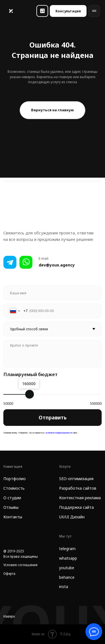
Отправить (53, 417)
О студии (12, 498)
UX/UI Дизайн (72, 517)
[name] (53, 293)
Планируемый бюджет (31, 374)
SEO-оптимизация (76, 479)
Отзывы (11, 507)
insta (64, 587)
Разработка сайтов (78, 488)
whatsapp (68, 558)
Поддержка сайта (76, 507)
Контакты (13, 517)
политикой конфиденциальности (59, 433)
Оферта (9, 573)
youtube (67, 568)
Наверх (9, 616)
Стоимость (14, 488)
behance (67, 577)
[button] (42, 11)
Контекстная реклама (80, 498)
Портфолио (15, 479)
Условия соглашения (20, 565)
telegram (67, 549)
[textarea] (53, 354)
